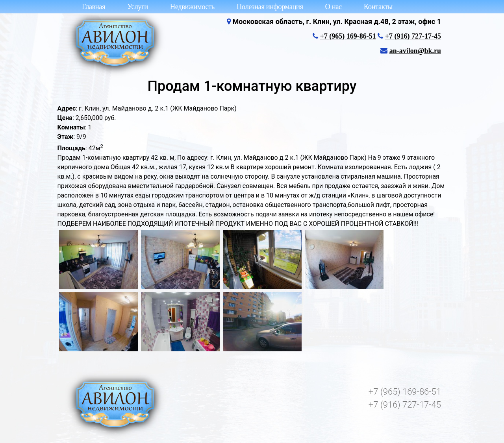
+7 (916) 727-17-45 (413, 36)
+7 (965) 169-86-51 (348, 36)
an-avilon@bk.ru (415, 51)
